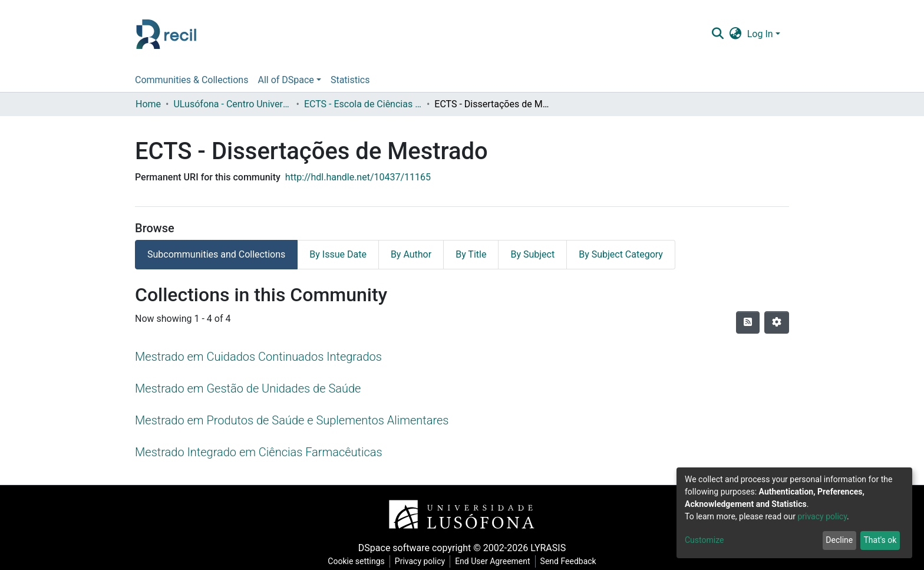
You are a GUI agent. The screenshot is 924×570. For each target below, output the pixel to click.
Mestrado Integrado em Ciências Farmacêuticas (259, 452)
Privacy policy (420, 561)
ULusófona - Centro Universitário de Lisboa (232, 104)
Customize (704, 540)
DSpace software (394, 548)
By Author (411, 254)
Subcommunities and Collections (216, 254)
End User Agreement (492, 561)
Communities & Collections (192, 80)
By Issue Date (338, 254)
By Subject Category (621, 254)
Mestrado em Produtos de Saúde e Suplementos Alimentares (292, 420)
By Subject (532, 254)
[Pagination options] (777, 322)
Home (148, 104)
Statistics (350, 80)
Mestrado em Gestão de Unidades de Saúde (248, 388)
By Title (471, 254)
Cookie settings (356, 561)
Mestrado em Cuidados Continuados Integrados (258, 357)
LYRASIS (548, 548)
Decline (839, 540)
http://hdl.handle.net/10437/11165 (358, 177)
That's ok (880, 540)
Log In (760, 34)
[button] (735, 34)
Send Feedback (568, 561)
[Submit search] (717, 34)
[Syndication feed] (748, 322)
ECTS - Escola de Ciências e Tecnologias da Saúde (363, 104)
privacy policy (822, 516)
